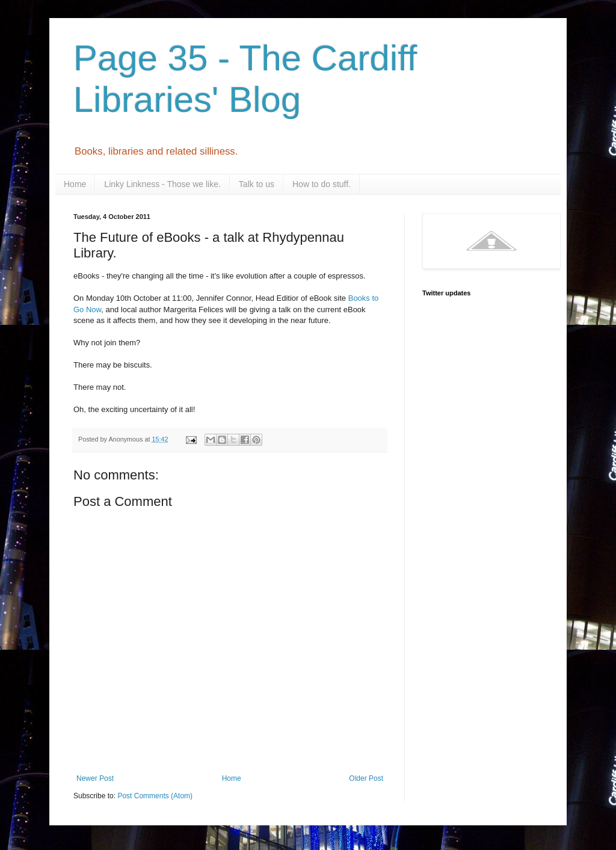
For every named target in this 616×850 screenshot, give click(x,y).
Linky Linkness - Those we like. (162, 184)
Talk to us (257, 184)
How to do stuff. (322, 184)
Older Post (366, 778)
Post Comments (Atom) (155, 796)
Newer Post (95, 778)
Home (75, 184)
